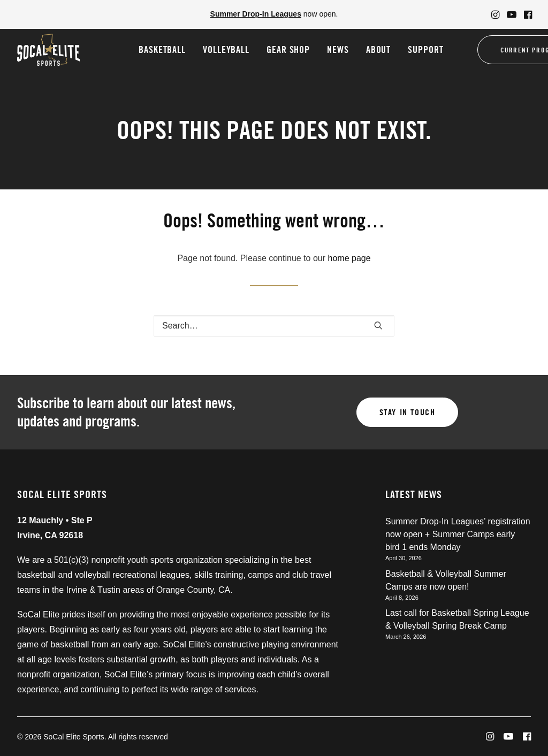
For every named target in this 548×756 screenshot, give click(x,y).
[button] (495, 14)
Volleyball (226, 49)
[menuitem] (495, 14)
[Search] (274, 326)
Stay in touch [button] (408, 412)
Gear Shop (288, 49)
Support (425, 49)
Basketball (162, 49)
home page (349, 258)
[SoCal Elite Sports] (48, 50)
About (379, 49)
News (338, 49)
